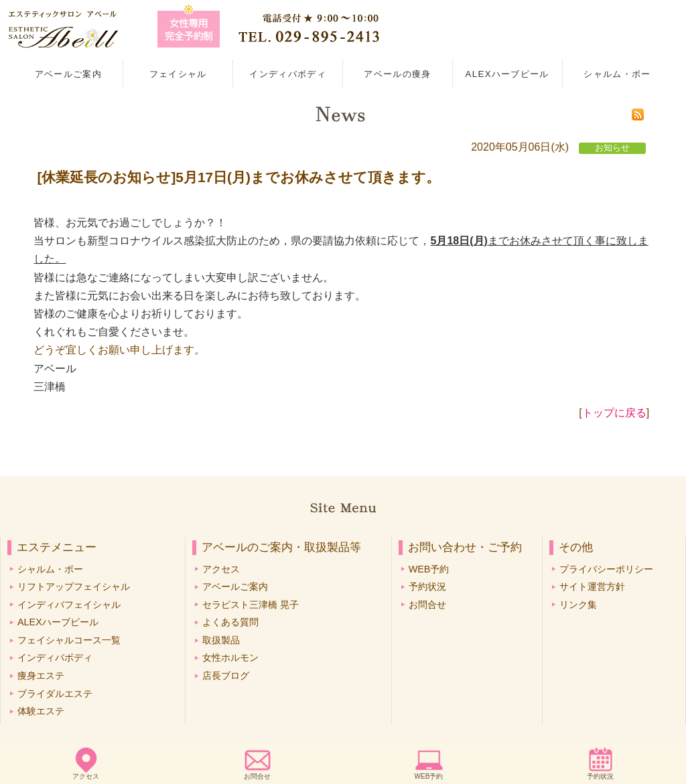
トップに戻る (614, 413)
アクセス (86, 776)
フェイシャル (178, 74)
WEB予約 (429, 776)
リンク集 (578, 605)
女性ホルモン (230, 657)
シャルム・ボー (617, 74)
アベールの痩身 (397, 74)
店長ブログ (226, 676)
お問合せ (257, 776)
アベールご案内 (68, 74)
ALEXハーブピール (507, 74)
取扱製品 (221, 640)
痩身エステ (41, 676)
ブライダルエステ (55, 694)
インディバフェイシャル (69, 605)
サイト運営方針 (592, 586)
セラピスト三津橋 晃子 (251, 605)
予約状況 (600, 776)
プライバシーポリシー (606, 569)
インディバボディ (288, 74)
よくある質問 (230, 622)
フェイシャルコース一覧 (69, 640)
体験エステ (41, 711)
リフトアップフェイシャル (74, 586)
